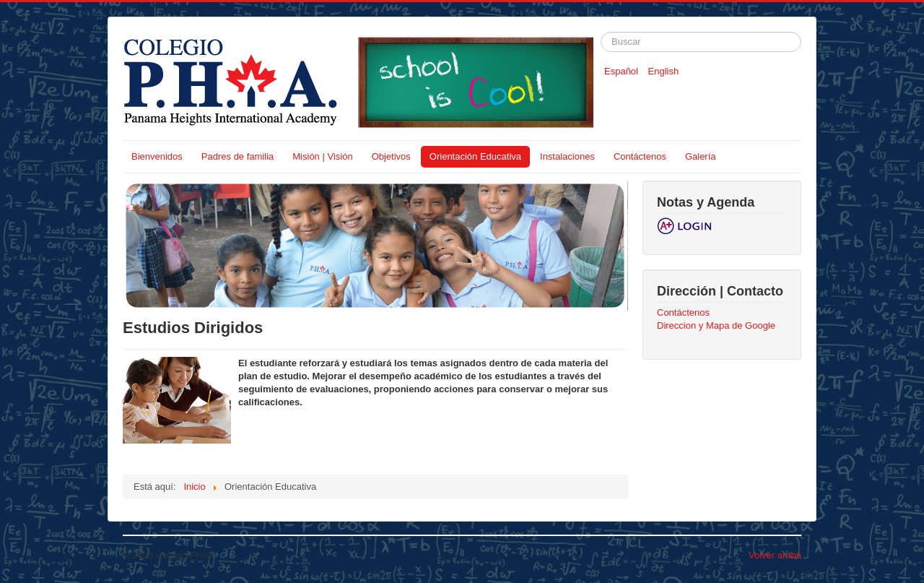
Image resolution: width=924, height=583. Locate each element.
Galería (701, 156)
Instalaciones (567, 156)
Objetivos (391, 156)
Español (623, 71)
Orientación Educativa (475, 156)
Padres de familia (237, 156)
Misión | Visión (322, 156)
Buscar (601, 32)
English (664, 71)
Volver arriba (775, 555)
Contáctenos (640, 156)
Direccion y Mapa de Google (716, 325)
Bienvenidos (157, 156)
